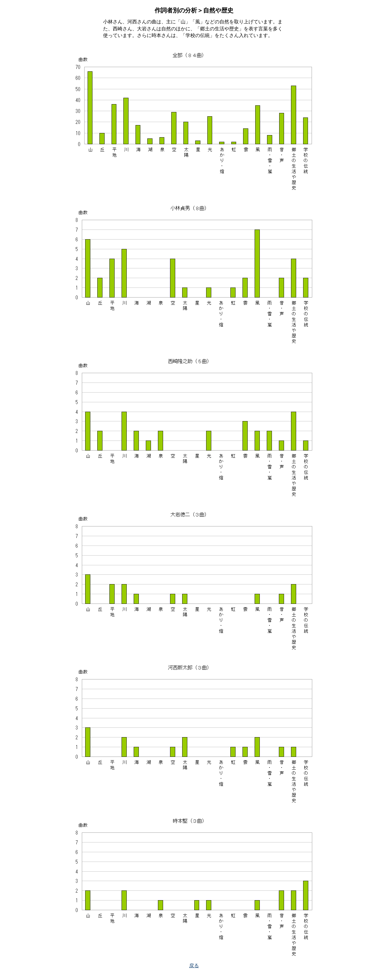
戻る (194, 966)
